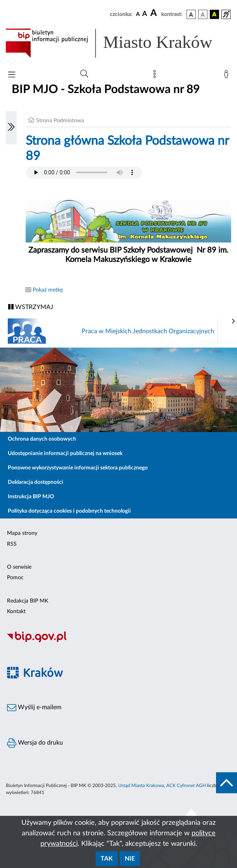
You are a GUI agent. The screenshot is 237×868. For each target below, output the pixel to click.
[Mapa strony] (156, 76)
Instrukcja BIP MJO (31, 497)
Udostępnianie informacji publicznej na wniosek (65, 453)
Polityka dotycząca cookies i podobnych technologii (69, 511)
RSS (12, 544)
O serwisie (19, 567)
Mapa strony (22, 533)
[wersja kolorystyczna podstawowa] (191, 14)
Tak (107, 859)
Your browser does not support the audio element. (84, 172)
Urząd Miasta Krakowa (141, 785)
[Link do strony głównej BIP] (118, 43)
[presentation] (234, 322)
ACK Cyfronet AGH (186, 785)
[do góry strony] (227, 783)
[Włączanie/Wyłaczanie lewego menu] (11, 128)
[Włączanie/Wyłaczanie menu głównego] (12, 75)
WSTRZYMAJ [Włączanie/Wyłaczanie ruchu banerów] (31, 307)
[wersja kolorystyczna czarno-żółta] (214, 14)
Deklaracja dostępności (36, 482)
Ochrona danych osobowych (42, 439)
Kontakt (16, 611)
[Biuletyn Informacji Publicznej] (118, 641)
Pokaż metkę (48, 290)
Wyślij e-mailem (34, 708)
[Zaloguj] (228, 76)
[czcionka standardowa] (138, 14)
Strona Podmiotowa (60, 121)
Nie (130, 859)
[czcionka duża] (155, 13)
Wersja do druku (35, 743)
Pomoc (15, 578)
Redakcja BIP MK (28, 601)
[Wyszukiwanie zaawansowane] (84, 74)
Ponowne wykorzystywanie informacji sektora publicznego (78, 468)
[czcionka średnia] (145, 14)
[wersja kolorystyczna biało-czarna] (203, 14)
